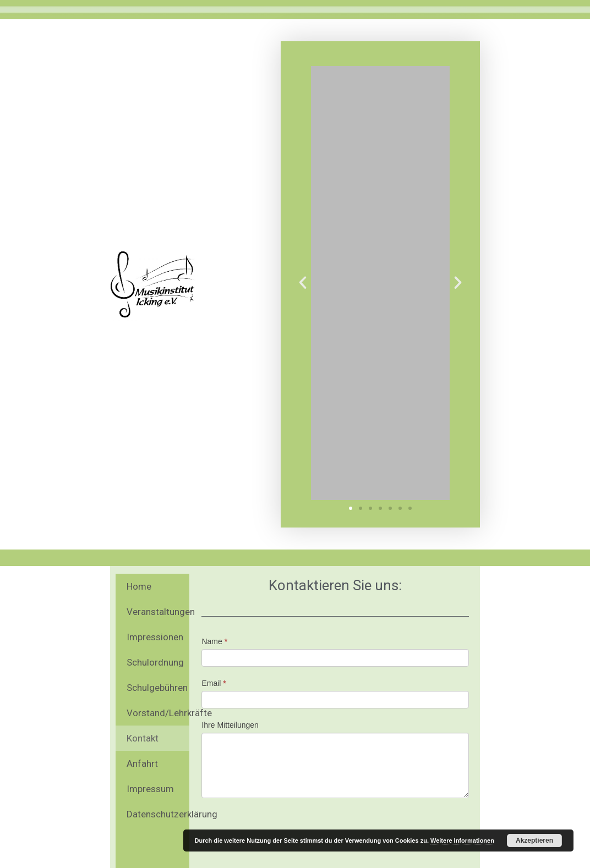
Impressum (150, 789)
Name (214, 641)
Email (214, 683)
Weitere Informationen (462, 840)
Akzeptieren (534, 840)
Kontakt (143, 738)
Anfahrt (142, 763)
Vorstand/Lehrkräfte (158, 713)
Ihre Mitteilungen (230, 725)
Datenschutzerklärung (158, 814)
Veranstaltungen (158, 612)
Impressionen (155, 637)
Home (139, 586)
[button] (351, 508)
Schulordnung (155, 662)
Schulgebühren (157, 688)
